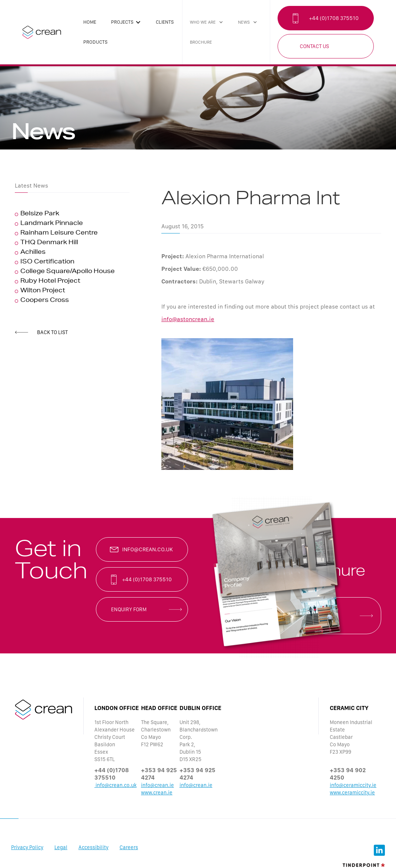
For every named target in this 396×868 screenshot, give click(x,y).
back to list (52, 332)
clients (165, 22)
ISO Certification (47, 262)
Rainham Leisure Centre (59, 233)
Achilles (33, 253)
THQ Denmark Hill (49, 243)
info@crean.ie (157, 785)
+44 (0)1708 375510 (334, 18)
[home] (42, 32)
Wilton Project (43, 291)
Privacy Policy (27, 847)
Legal (61, 847)
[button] (126, 22)
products (95, 42)
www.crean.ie (157, 793)
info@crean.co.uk (147, 549)
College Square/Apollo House (68, 272)
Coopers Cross (45, 301)
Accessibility (93, 847)
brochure (201, 42)
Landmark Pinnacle (52, 224)
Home (90, 22)
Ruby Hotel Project (50, 282)
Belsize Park (40, 214)
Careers (129, 847)
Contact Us (314, 46)
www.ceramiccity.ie (352, 793)
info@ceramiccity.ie (353, 785)
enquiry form (129, 609)
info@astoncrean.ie (188, 319)
